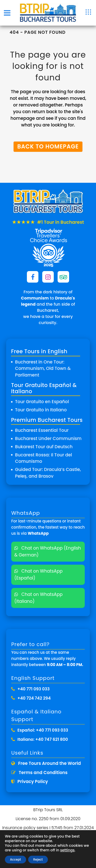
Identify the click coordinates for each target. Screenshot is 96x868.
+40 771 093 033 (34, 689)
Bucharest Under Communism (48, 438)
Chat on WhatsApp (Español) (39, 575)
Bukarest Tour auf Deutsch (44, 447)
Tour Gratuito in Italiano (41, 410)
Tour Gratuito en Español (42, 402)
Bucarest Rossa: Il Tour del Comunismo (44, 458)
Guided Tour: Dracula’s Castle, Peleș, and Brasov (48, 473)
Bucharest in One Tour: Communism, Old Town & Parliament (43, 368)
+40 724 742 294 (34, 698)
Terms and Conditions (39, 773)
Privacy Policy (30, 781)
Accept (15, 859)
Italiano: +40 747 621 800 (43, 739)
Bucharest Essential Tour (42, 430)
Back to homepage (48, 147)
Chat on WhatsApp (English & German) (48, 551)
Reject (38, 859)
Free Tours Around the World (46, 763)
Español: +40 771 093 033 (43, 730)
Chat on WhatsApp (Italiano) (39, 598)
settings (67, 850)
